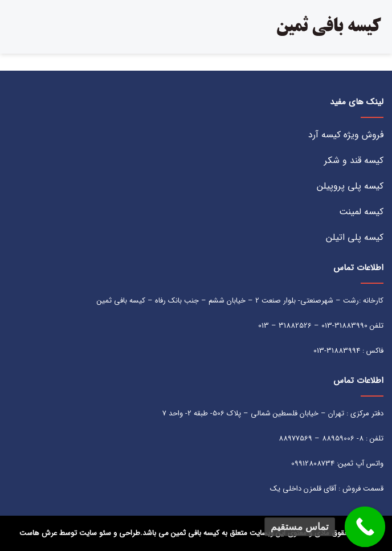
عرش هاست (38, 533)
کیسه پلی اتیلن (355, 237)
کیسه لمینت (361, 212)
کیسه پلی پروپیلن (350, 186)
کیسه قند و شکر (354, 160)
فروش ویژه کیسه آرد (346, 135)
